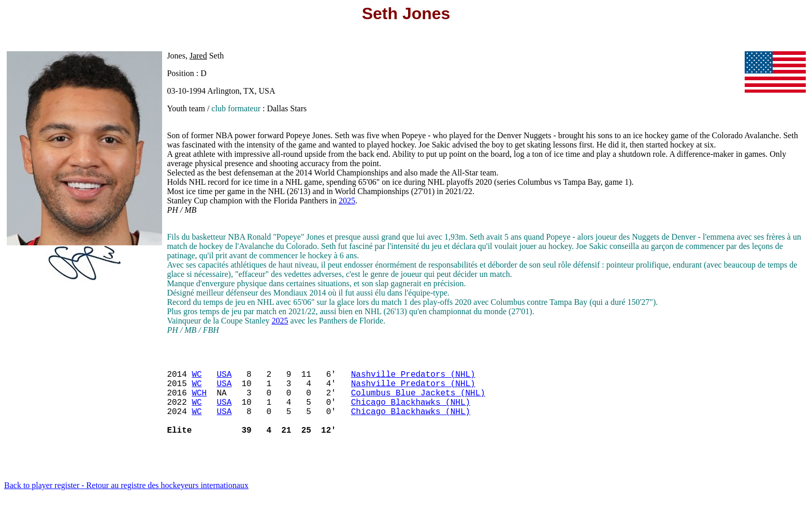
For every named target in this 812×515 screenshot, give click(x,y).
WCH (199, 401)
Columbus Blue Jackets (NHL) (418, 401)
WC (197, 378)
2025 (347, 201)
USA (224, 378)
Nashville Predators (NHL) (413, 378)
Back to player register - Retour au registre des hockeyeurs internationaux (126, 502)
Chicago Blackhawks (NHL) (411, 412)
